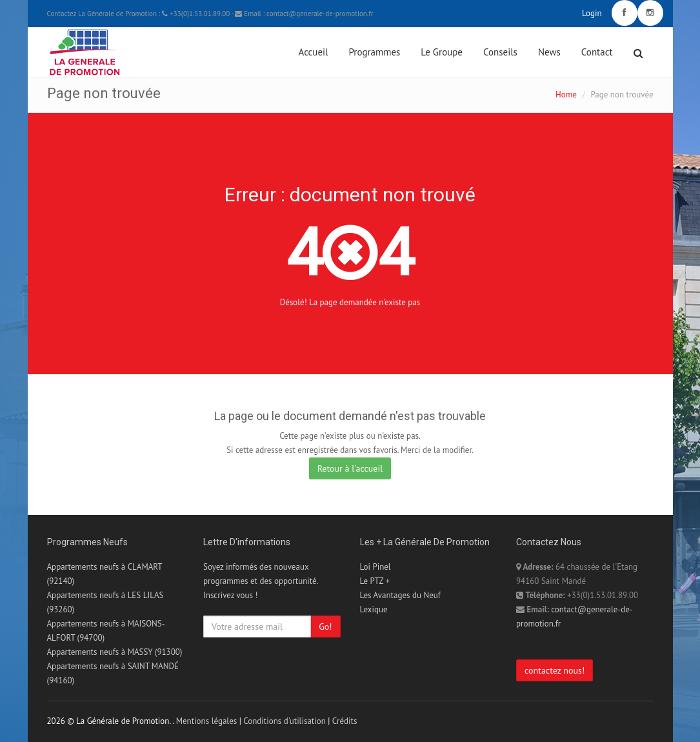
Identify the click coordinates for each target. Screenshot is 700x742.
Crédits (345, 721)
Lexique (374, 609)
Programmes (374, 52)
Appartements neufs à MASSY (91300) (115, 652)
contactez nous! (555, 670)
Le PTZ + (375, 581)
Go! (325, 627)
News (549, 52)
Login (592, 13)
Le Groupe (442, 52)
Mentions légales (206, 721)
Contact (597, 52)
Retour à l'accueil (350, 468)
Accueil (314, 52)
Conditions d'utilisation (285, 721)
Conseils (500, 52)
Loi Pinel (375, 567)
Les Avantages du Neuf (400, 595)
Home (566, 95)
